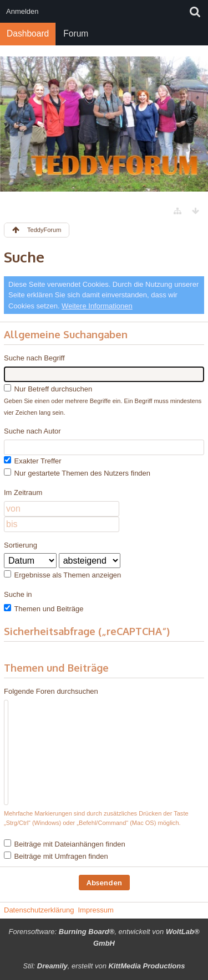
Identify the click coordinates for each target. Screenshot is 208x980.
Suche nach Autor (32, 431)
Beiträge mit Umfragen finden (56, 856)
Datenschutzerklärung (39, 910)
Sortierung (21, 545)
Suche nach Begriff (34, 358)
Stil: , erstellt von (104, 966)
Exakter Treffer (33, 461)
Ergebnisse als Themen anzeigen (62, 575)
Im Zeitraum (23, 492)
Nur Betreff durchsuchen (48, 389)
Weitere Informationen (97, 306)
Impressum (95, 910)
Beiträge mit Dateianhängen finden (65, 844)
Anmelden (22, 11)
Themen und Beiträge (44, 608)
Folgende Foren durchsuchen (51, 691)
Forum (76, 33)
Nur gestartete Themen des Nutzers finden (77, 473)
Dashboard (28, 33)
